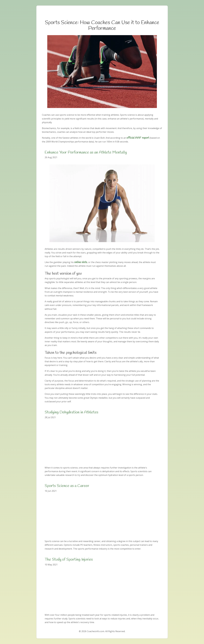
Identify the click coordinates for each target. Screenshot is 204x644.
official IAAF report (138, 138)
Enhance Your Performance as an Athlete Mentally (86, 152)
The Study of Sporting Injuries (69, 560)
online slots (81, 262)
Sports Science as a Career (67, 486)
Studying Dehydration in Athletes (71, 412)
